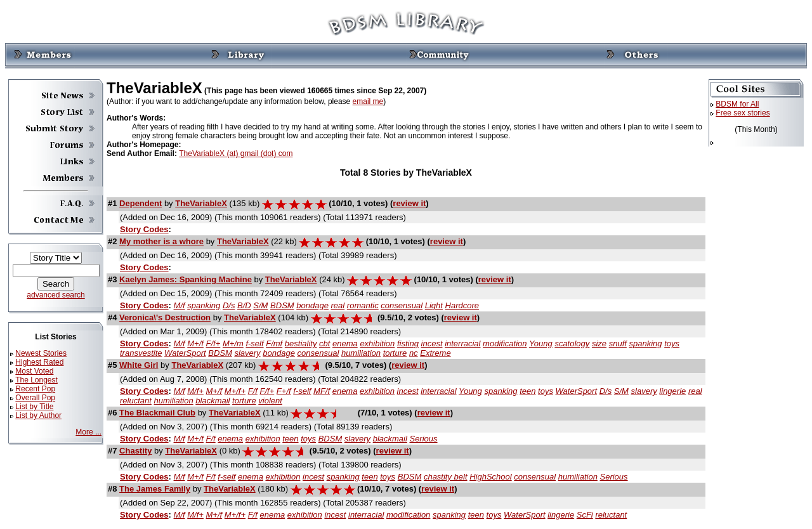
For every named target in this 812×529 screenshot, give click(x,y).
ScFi (585, 515)
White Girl (139, 365)
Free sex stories (743, 113)
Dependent (141, 203)
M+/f (195, 343)
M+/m (233, 343)
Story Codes (144, 229)
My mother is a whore (161, 241)
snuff (618, 343)
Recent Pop (35, 389)
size (599, 343)
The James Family (155, 489)
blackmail (213, 401)
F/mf (274, 343)
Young (541, 343)
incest (432, 343)
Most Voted (34, 371)
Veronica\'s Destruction (165, 317)
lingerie (672, 391)
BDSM (282, 305)
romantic (363, 305)
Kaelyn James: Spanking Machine (186, 279)
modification (505, 343)
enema (345, 343)
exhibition (377, 343)
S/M (260, 305)
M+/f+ (235, 391)
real (338, 305)
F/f (253, 391)
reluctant (136, 401)
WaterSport (185, 353)
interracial (462, 343)
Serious (423, 439)
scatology (572, 343)
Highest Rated (39, 362)
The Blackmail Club (157, 413)
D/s (229, 305)
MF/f (322, 391)
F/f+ (213, 343)
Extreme (435, 353)
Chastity (135, 451)
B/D (244, 305)
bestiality (301, 343)
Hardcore (462, 305)
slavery (247, 353)
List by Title (34, 407)
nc (414, 353)
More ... (88, 432)
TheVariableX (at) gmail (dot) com (236, 153)
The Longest (36, 380)
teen (527, 391)
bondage (312, 305)
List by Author (38, 415)
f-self (254, 343)
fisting (408, 343)
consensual (402, 305)
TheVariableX (201, 203)
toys (672, 343)
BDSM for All (737, 104)
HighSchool (491, 477)
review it (409, 203)
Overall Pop (35, 398)
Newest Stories (41, 353)
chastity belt (446, 477)
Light (434, 305)
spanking (204, 305)
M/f (180, 305)
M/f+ (195, 391)
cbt (324, 343)
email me (368, 101)
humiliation (361, 353)
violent (270, 401)
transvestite (141, 353)
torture (395, 353)
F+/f (284, 391)
